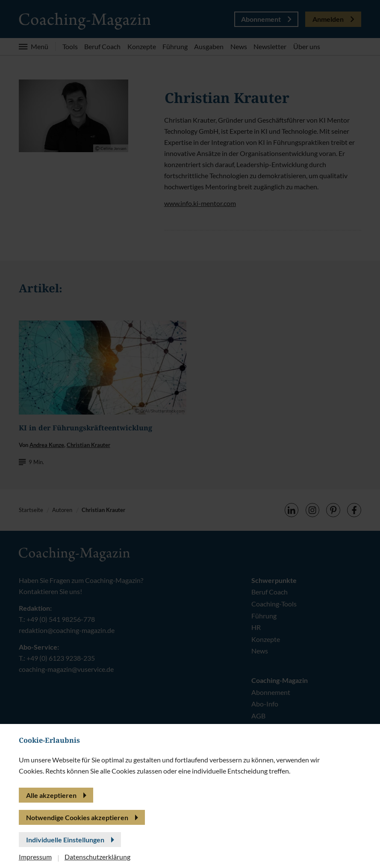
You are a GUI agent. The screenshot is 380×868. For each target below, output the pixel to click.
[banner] (190, 434)
